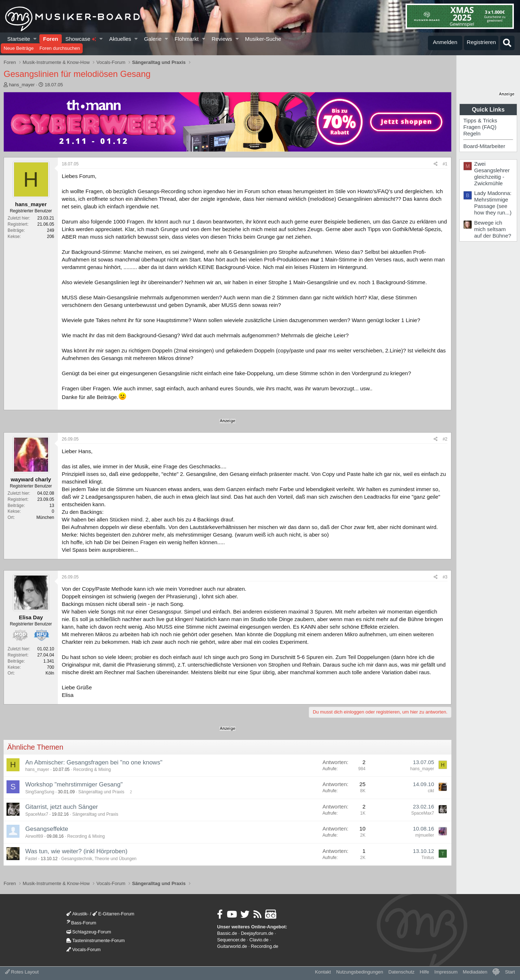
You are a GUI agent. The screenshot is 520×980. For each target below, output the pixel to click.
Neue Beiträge (19, 48)
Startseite (19, 39)
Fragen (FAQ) (480, 127)
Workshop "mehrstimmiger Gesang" (74, 784)
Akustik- (77, 914)
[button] (35, 39)
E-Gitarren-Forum (113, 914)
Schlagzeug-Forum (89, 932)
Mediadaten (475, 972)
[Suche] (507, 43)
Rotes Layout (22, 972)
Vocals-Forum (84, 949)
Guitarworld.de (232, 946)
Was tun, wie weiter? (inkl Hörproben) (76, 851)
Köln (50, 673)
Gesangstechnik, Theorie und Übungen (99, 859)
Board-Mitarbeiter (484, 146)
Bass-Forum (81, 923)
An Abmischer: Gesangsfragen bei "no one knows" (94, 762)
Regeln (472, 133)
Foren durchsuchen (60, 48)
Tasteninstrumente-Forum (96, 940)
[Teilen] (436, 164)
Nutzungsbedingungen (360, 972)
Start (510, 972)
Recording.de (265, 946)
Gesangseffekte (47, 829)
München (45, 517)
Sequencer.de (231, 940)
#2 (445, 439)
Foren (51, 39)
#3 (445, 577)
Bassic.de (227, 933)
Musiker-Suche (263, 39)
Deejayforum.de (257, 933)
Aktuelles (120, 39)
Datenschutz (402, 972)
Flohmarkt (187, 39)
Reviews (222, 39)
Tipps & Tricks (480, 120)
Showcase (81, 39)
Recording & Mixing (92, 769)
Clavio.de (259, 940)
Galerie (153, 39)
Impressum (446, 972)
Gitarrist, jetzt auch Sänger (62, 807)
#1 (445, 164)
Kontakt (323, 972)
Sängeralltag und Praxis (101, 792)
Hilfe (424, 972)
